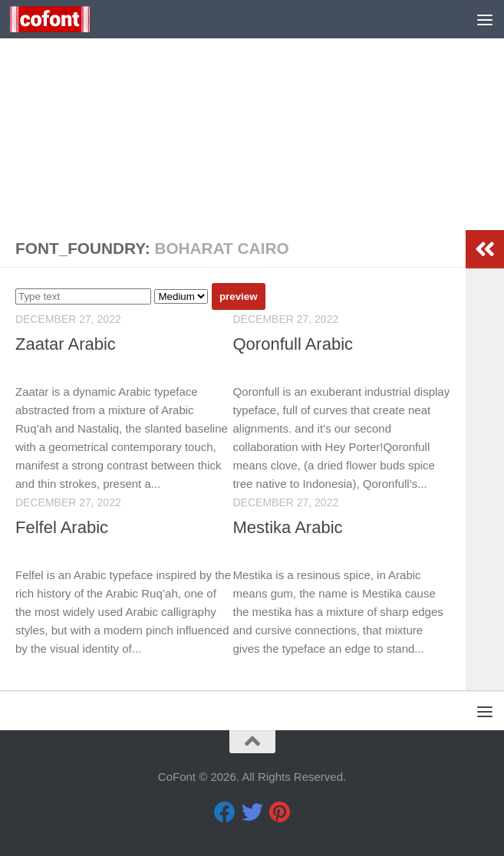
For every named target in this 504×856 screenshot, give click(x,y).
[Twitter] (252, 812)
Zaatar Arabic (66, 344)
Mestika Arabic (288, 527)
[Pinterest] (280, 812)
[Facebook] (225, 812)
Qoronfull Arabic (293, 344)
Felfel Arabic (62, 527)
